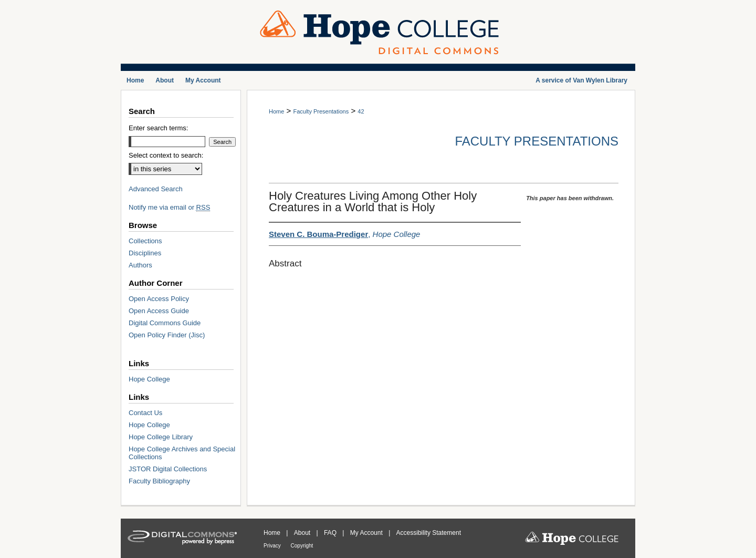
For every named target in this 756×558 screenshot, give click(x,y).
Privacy (273, 546)
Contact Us (145, 413)
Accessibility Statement (429, 533)
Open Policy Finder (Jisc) (167, 335)
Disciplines (145, 253)
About (303, 533)
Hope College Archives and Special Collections (182, 453)
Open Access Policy (159, 299)
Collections (145, 241)
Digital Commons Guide (165, 323)
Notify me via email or (169, 207)
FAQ (331, 533)
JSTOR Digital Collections (168, 469)
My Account (367, 533)
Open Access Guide (159, 311)
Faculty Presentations (321, 111)
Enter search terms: (158, 128)
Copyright (302, 546)
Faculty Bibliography (159, 481)
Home (276, 111)
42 (361, 111)
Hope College (149, 379)
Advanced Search (156, 189)
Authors (140, 265)
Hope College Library (161, 437)
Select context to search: (166, 155)
